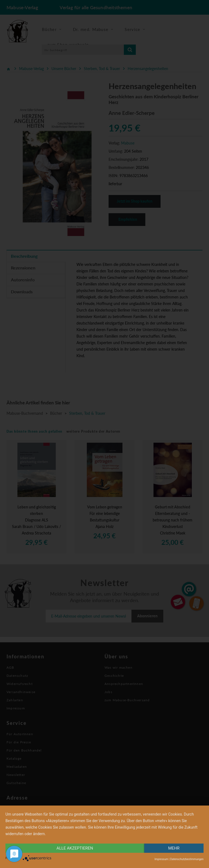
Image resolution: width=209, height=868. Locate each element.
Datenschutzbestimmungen (187, 859)
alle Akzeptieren (75, 848)
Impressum (161, 859)
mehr (174, 848)
